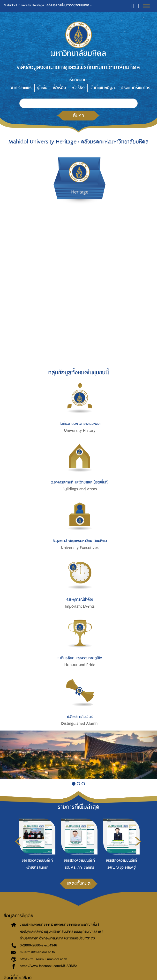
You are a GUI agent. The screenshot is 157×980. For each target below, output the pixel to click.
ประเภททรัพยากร (135, 88)
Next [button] (138, 841)
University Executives (80, 548)
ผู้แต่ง (42, 88)
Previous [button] (18, 841)
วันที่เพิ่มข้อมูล (103, 88)
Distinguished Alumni (80, 724)
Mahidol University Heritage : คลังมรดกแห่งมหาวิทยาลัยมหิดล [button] (48, 5)
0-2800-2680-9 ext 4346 (38, 945)
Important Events (80, 606)
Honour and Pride (80, 665)
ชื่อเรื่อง (59, 88)
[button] (133, 6)
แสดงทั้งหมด (79, 883)
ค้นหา (78, 115)
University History (80, 431)
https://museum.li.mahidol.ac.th (44, 959)
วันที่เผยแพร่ (21, 88)
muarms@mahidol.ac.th (37, 952)
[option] (36, 844)
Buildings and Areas (80, 489)
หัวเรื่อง (78, 88)
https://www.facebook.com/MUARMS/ (49, 966)
